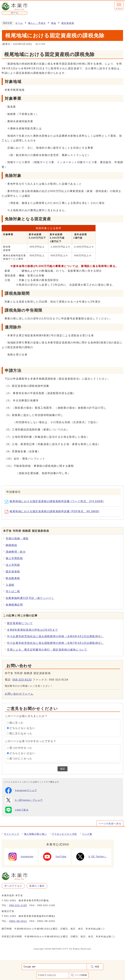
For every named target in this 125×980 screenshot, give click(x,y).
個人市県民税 (14, 558)
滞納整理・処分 (16, 552)
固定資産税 (68, 23)
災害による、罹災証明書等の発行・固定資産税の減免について (47, 650)
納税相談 (11, 545)
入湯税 (10, 585)
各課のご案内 (37, 886)
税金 (54, 23)
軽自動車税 (13, 578)
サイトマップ (12, 834)
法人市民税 (13, 565)
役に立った (17, 723)
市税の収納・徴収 (17, 538)
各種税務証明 (14, 605)
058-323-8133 (22, 680)
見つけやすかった (21, 748)
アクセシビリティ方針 (64, 834)
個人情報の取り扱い (35, 834)
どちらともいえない (22, 728)
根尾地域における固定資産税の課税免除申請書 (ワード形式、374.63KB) (55, 502)
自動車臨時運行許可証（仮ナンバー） (30, 598)
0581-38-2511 (18, 921)
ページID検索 (81, 975)
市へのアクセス (13, 886)
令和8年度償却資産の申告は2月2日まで (32, 630)
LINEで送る (17, 810)
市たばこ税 (13, 591)
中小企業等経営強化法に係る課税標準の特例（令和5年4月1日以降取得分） (55, 636)
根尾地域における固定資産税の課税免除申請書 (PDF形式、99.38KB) (53, 512)
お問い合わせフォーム (19, 694)
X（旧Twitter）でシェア (24, 800)
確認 (62, 769)
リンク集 (87, 834)
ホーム (19, 23)
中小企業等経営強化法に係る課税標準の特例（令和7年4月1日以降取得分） (55, 643)
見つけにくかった (21, 759)
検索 (97, 967)
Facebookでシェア (21, 790)
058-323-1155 (18, 905)
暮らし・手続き (37, 23)
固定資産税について (20, 623)
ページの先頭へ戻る (110, 824)
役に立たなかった (21, 733)
